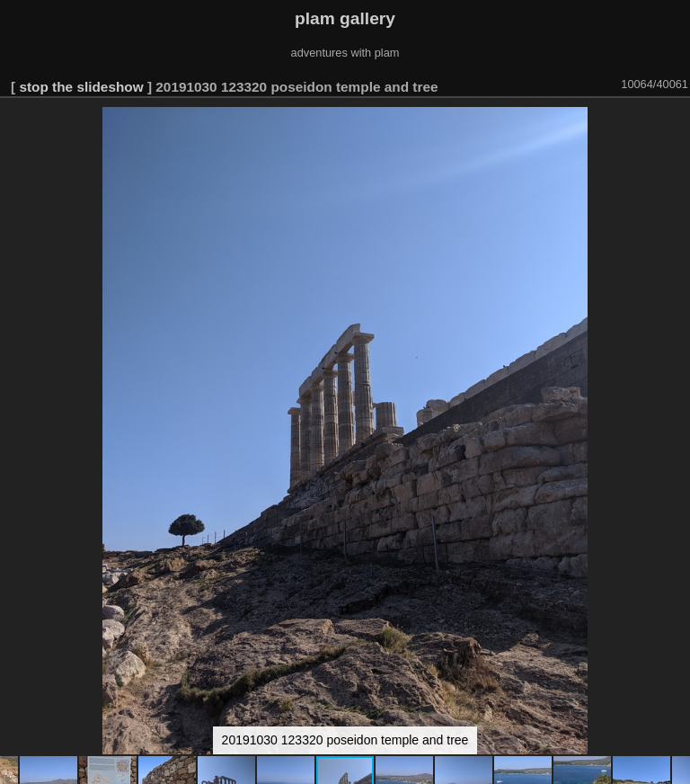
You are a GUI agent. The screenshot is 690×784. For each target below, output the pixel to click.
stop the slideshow (81, 87)
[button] (674, 123)
